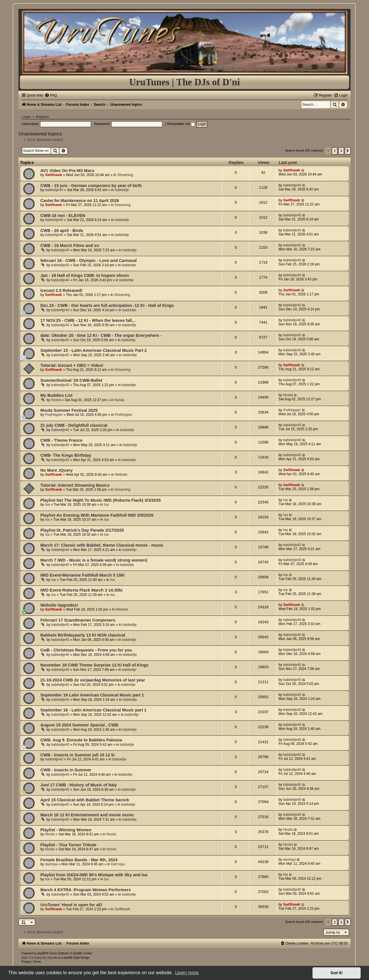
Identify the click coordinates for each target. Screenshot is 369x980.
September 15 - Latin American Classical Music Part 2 (94, 350)
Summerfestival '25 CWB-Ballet (71, 380)
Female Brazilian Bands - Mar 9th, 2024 (79, 860)
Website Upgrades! (59, 605)
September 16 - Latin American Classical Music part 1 (93, 710)
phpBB (42, 953)
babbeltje (122, 190)
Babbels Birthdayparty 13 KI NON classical (83, 635)
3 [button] (341, 151)
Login (26, 117)
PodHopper (54, 415)
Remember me (181, 124)
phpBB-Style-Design (77, 958)
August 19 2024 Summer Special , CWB (79, 725)
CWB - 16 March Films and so (70, 246)
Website (121, 475)
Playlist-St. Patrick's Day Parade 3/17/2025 (82, 530)
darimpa (51, 864)
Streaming (125, 175)
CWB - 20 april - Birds (62, 231)
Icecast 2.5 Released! (61, 290)
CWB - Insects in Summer (66, 770)
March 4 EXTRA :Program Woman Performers (86, 890)
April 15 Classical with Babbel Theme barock (85, 800)
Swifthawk (53, 175)
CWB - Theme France (61, 440)
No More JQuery (57, 470)
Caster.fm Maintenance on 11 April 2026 (80, 201)
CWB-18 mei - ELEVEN (63, 216)
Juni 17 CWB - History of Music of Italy (79, 785)
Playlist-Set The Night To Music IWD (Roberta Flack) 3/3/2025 (101, 500)
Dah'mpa (118, 864)
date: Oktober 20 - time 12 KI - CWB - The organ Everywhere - (101, 335)
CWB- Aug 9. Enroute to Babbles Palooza (81, 740)
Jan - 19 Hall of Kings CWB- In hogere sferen (85, 275)
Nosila (56, 400)
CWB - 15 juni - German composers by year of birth (91, 186)
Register (42, 117)
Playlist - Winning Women (66, 830)
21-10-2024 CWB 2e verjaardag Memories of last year (93, 680)
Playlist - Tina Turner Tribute (68, 845)
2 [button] (335, 151)
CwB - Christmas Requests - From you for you (86, 650)
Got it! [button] (337, 973)
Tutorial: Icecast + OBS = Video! (72, 365)
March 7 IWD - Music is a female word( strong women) (94, 560)
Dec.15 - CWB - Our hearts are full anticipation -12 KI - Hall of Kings (107, 305)
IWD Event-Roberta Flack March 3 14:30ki (81, 590)
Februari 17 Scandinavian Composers (78, 620)
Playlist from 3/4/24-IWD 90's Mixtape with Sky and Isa (94, 875)
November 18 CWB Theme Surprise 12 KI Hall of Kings (94, 665)
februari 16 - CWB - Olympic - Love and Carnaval (89, 260)
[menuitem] (51, 95)
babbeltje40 (54, 190)
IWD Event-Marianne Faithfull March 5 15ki (82, 575)
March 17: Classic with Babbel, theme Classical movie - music (102, 545)
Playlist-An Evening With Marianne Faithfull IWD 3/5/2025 (97, 515)
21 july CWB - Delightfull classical (74, 425)
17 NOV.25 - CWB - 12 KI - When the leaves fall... (88, 320)
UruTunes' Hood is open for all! (71, 905)
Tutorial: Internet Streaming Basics (75, 485)
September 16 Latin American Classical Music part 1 (92, 695)
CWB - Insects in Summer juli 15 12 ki (78, 755)
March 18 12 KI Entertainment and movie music (87, 815)
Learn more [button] (187, 973)
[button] (348, 151)
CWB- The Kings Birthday (66, 455)
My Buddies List (56, 395)
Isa (47, 505)
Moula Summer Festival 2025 (69, 410)
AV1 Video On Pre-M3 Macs (67, 171)
